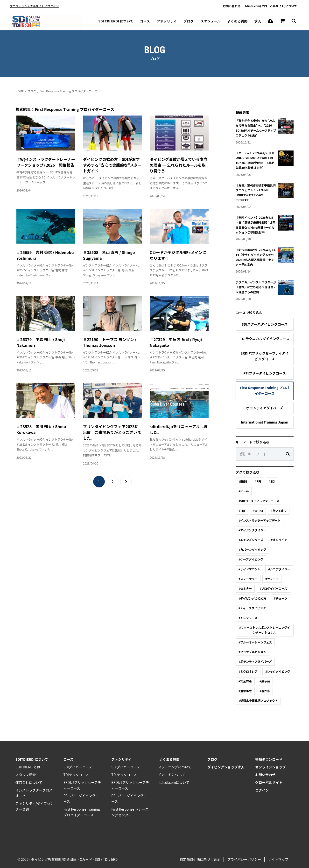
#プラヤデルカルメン (252, 652)
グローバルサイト (269, 782)
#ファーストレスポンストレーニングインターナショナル (265, 630)
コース (145, 21)
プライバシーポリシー (244, 859)
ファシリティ (167, 21)
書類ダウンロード (269, 759)
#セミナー (245, 588)
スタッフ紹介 (26, 775)
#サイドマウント (249, 569)
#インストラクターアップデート (260, 520)
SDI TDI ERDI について (116, 21)
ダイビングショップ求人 (226, 767)
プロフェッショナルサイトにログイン (34, 6)
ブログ (189, 21)
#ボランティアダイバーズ (255, 661)
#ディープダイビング (252, 608)
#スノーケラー (248, 579)
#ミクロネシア (248, 671)
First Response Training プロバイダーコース (68, 91)
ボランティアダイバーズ (265, 408)
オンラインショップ (270, 767)
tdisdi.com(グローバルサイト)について (271, 6)
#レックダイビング (278, 671)
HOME (20, 91)
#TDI (242, 510)
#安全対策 (245, 681)
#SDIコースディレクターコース (259, 501)
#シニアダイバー (279, 569)
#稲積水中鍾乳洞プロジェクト (258, 701)
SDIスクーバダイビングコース (265, 324)
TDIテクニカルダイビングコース (265, 339)
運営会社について (29, 782)
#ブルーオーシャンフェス (255, 642)
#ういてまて (279, 510)
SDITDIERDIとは (28, 767)
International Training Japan (265, 422)
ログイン (262, 790)
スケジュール (210, 21)
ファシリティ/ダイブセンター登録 (35, 806)
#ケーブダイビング (251, 559)
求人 (258, 21)
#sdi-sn (244, 491)
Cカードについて (172, 775)
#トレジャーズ (248, 618)
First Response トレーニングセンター (130, 812)
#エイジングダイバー (252, 530)
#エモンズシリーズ (251, 540)
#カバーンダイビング (252, 550)
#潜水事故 (245, 691)
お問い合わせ (232, 6)
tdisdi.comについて (174, 782)
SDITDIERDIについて (32, 759)
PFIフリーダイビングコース (264, 373)
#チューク (281, 598)
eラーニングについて (175, 767)
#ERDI (243, 481)
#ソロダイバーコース (273, 588)
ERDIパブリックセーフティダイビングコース (264, 356)
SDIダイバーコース (78, 767)
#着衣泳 (265, 691)
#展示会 (265, 681)
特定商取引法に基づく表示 (200, 859)
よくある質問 (237, 21)
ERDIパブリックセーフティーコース (82, 785)
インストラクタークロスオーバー (34, 793)
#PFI (258, 481)
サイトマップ (278, 859)
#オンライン (279, 540)
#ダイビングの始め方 (252, 598)
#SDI (272, 481)
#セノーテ (272, 579)
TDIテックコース (76, 775)
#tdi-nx (258, 510)
